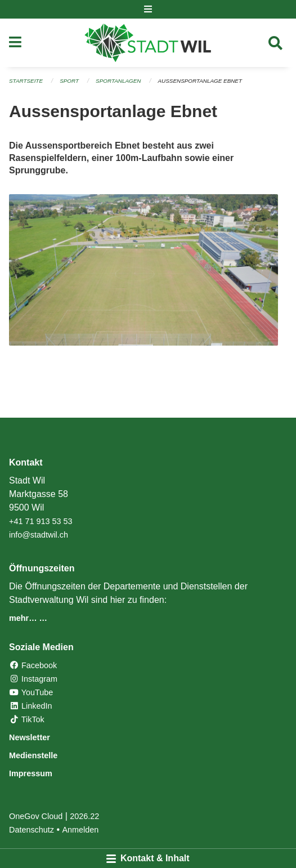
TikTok (27, 719)
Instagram (33, 679)
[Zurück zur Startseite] (148, 43)
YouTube (31, 692)
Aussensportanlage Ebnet (200, 81)
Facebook (33, 665)
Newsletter (30, 737)
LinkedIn (30, 706)
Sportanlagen (118, 81)
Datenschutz (32, 830)
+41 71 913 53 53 (41, 521)
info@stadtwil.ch (39, 535)
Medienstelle (33, 755)
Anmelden (81, 830)
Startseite (26, 81)
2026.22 (84, 816)
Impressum (31, 773)
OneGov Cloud (36, 816)
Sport (69, 81)
